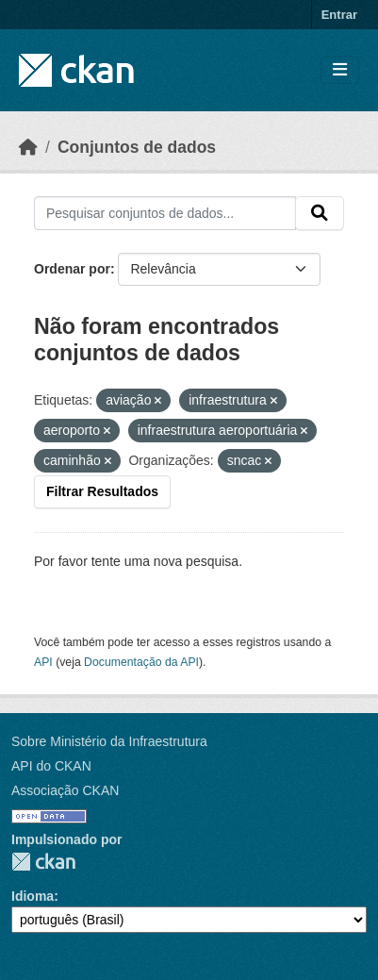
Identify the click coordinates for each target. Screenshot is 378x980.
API (43, 662)
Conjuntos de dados (137, 147)
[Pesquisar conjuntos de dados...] (165, 213)
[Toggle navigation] (340, 70)
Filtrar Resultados (102, 491)
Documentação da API (141, 662)
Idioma (33, 896)
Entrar (339, 15)
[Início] (28, 147)
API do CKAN (51, 766)
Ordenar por (72, 269)
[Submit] (320, 213)
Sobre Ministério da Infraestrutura (109, 741)
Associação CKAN (65, 790)
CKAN (43, 862)
